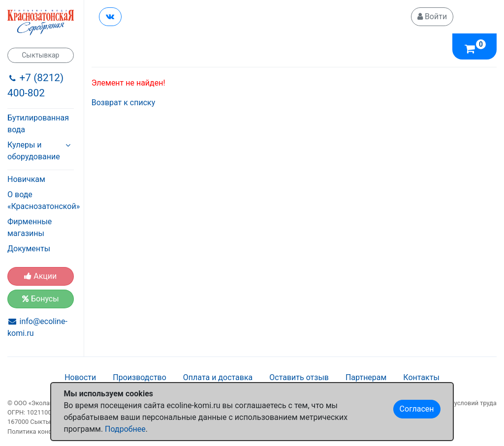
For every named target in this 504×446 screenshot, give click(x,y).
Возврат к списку (124, 103)
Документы (29, 249)
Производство (140, 377)
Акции (40, 276)
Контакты (421, 377)
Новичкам (26, 179)
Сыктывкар (40, 55)
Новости (80, 377)
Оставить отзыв (299, 377)
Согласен (417, 409)
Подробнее (125, 429)
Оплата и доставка (218, 377)
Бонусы (41, 299)
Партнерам (366, 377)
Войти (432, 16)
